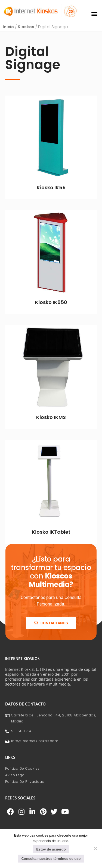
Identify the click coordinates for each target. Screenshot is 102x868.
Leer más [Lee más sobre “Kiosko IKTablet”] (51, 542)
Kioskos (26, 29)
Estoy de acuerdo (51, 849)
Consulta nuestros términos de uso (51, 859)
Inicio (8, 29)
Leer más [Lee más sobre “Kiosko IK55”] (51, 198)
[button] (94, 14)
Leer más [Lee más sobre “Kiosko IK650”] (51, 313)
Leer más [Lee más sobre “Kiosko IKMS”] (51, 428)
